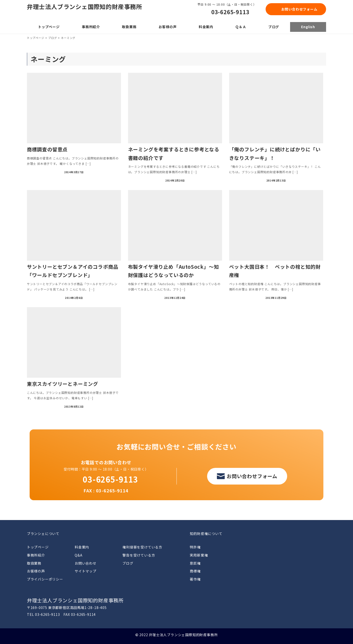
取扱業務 (34, 563)
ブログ (128, 563)
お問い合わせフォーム (299, 9)
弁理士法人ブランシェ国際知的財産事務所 (85, 6)
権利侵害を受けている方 (142, 547)
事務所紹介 (36, 555)
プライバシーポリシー (45, 579)
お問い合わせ (86, 563)
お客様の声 (36, 571)
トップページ (38, 547)
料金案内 (82, 547)
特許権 (195, 547)
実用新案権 (199, 555)
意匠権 (195, 563)
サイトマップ (86, 571)
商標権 (195, 571)
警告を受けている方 (139, 555)
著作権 (195, 579)
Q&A (78, 555)
